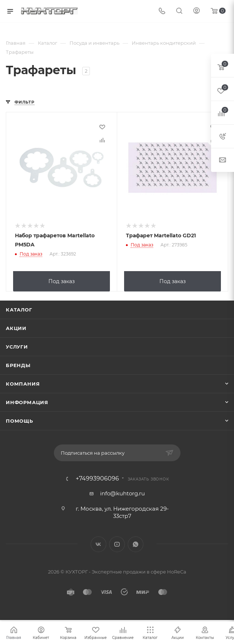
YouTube (117, 544)
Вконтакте (98, 544)
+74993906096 (97, 478)
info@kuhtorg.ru (122, 493)
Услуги (17, 346)
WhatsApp (136, 544)
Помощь (19, 420)
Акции (16, 327)
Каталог (19, 309)
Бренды (18, 365)
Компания (23, 383)
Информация (27, 402)
